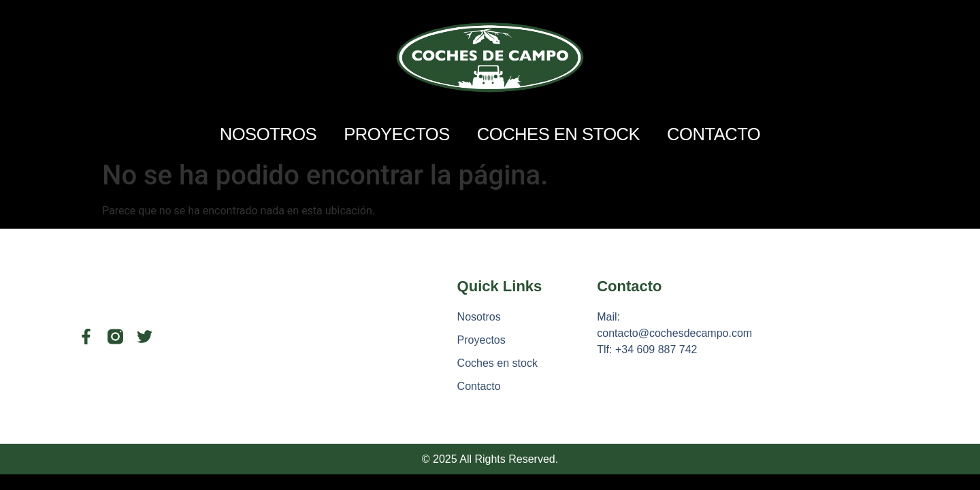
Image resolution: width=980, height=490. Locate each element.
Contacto (714, 134)
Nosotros (268, 134)
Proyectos (397, 134)
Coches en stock (558, 134)
